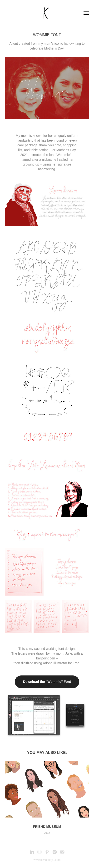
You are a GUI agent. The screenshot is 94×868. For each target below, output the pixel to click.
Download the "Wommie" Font (47, 682)
